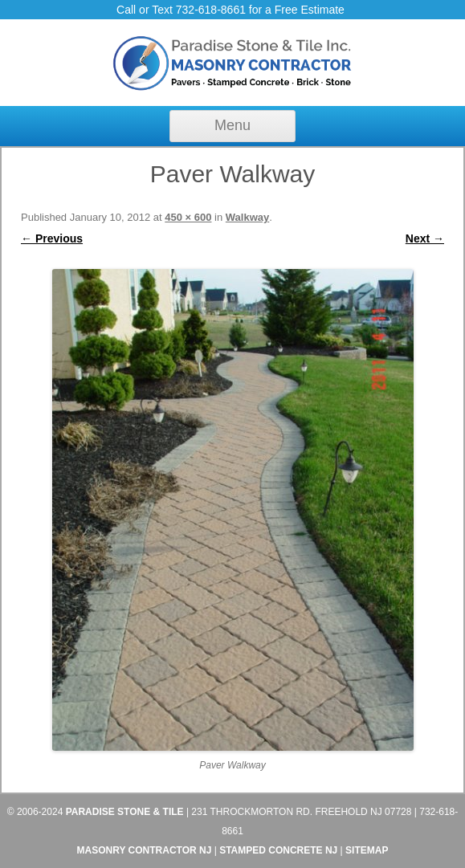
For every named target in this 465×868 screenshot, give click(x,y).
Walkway (247, 217)
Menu (232, 125)
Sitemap (367, 850)
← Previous (52, 238)
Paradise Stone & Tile (125, 812)
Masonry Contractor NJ (145, 850)
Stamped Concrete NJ (278, 850)
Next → (425, 238)
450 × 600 (188, 217)
